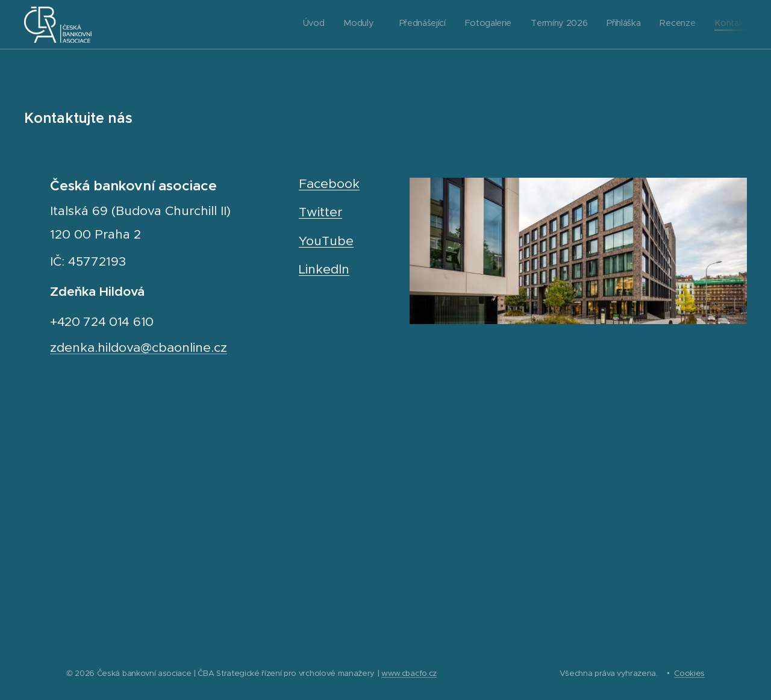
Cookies (689, 673)
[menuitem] (609, 25)
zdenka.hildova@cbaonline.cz (139, 348)
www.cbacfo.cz (409, 673)
